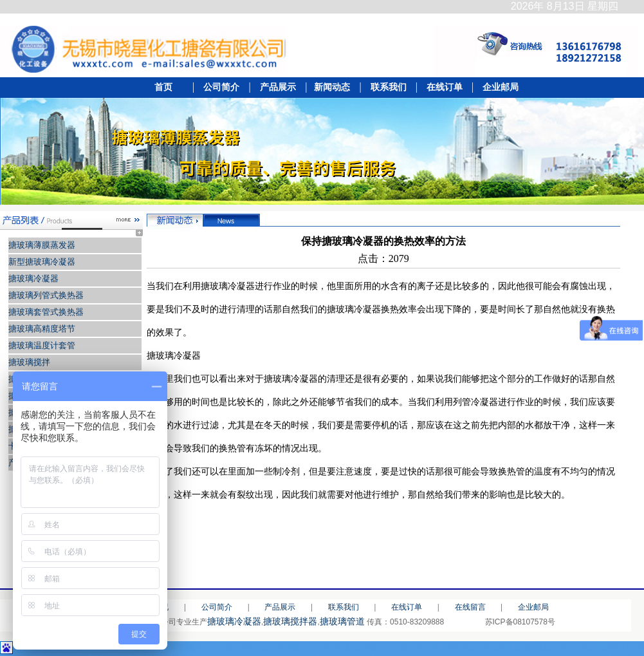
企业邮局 (497, 87)
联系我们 (389, 87)
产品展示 (277, 87)
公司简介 (220, 87)
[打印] (608, 524)
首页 (167, 87)
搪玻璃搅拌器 (290, 621)
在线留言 (470, 607)
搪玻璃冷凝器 (234, 621)
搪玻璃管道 (342, 621)
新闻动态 (332, 87)
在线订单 (445, 87)
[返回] (581, 524)
